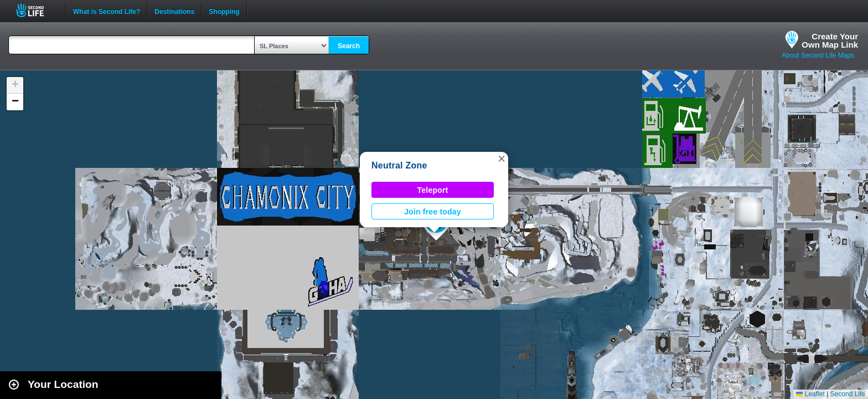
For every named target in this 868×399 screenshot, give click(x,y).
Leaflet (810, 394)
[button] (502, 158)
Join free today (433, 212)
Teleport (433, 190)
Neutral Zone (399, 165)
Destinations (174, 11)
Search (349, 46)
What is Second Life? (107, 11)
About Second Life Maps (818, 55)
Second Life (36, 10)
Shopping (224, 11)
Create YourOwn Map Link (830, 40)
